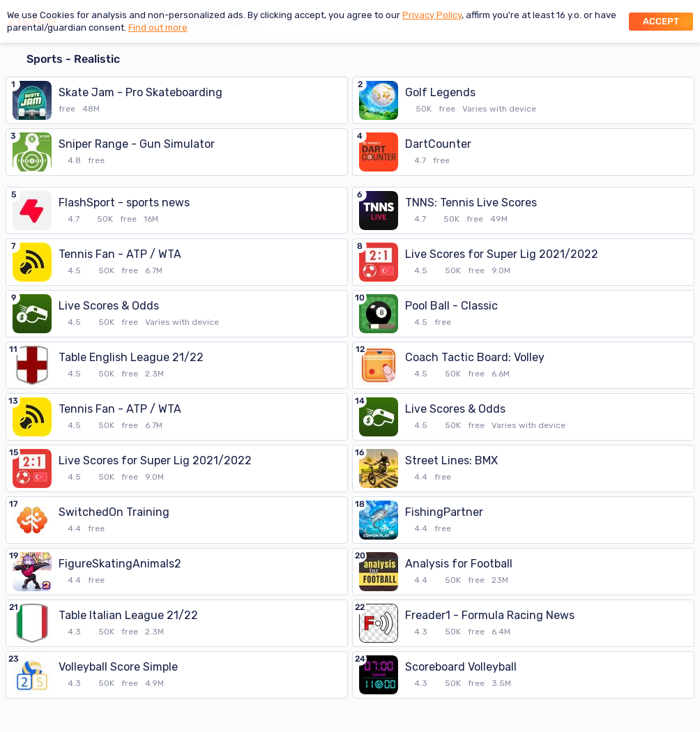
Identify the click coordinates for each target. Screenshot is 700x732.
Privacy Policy (432, 15)
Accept (661, 21)
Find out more (158, 28)
